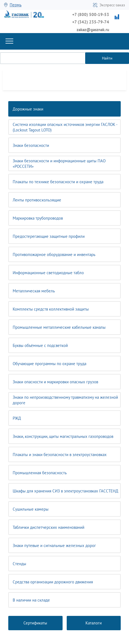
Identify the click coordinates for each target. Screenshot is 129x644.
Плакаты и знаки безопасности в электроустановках (60, 455)
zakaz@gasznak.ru (93, 30)
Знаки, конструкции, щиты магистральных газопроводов (63, 436)
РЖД (17, 418)
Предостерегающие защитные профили (49, 236)
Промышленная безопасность (40, 473)
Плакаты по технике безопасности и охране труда (58, 182)
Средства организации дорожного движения (53, 582)
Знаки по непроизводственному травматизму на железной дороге (65, 400)
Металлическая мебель (34, 291)
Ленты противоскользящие (37, 200)
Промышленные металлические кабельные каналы (59, 327)
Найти (107, 58)
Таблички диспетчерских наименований (49, 527)
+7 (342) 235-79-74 (91, 22)
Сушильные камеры (31, 509)
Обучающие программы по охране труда (49, 364)
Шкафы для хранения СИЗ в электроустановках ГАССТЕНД (65, 491)
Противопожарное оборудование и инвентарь (54, 254)
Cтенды (19, 564)
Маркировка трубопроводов (38, 218)
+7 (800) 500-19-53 (91, 14)
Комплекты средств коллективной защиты (51, 309)
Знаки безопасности (31, 145)
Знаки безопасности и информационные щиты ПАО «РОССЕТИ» (59, 164)
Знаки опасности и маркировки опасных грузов (55, 382)
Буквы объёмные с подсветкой (40, 345)
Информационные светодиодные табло (48, 273)
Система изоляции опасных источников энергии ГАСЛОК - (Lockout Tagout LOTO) (65, 127)
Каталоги (94, 623)
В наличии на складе (31, 600)
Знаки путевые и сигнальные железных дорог (54, 545)
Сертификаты (35, 623)
